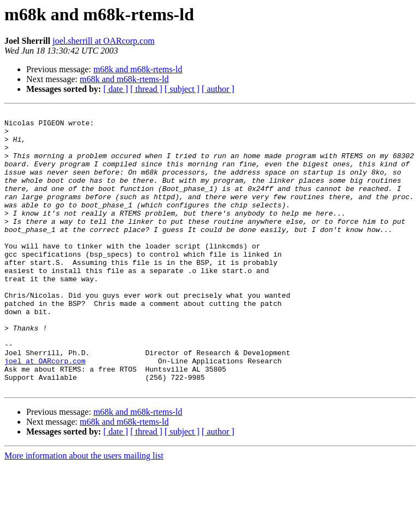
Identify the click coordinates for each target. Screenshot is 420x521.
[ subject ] (182, 89)
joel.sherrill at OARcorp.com (104, 41)
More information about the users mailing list (84, 511)
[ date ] (116, 89)
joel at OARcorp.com (45, 412)
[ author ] (218, 89)
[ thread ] (146, 89)
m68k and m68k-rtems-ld (138, 69)
